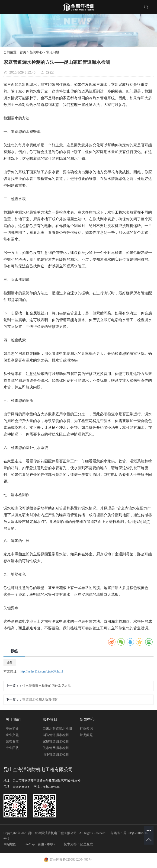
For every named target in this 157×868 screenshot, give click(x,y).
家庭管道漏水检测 (56, 741)
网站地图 (10, 844)
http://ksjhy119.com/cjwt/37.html (41, 671)
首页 (23, 52)
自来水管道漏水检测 (57, 729)
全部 (10, 663)
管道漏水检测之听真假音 (40, 700)
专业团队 (12, 748)
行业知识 (86, 729)
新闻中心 (36, 52)
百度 (41, 844)
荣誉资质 (12, 741)
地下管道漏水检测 (56, 754)
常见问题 (53, 52)
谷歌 (50, 844)
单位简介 (12, 729)
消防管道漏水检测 (56, 735)
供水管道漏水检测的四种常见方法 (47, 686)
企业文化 (12, 735)
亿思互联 (87, 844)
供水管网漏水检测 (56, 748)
